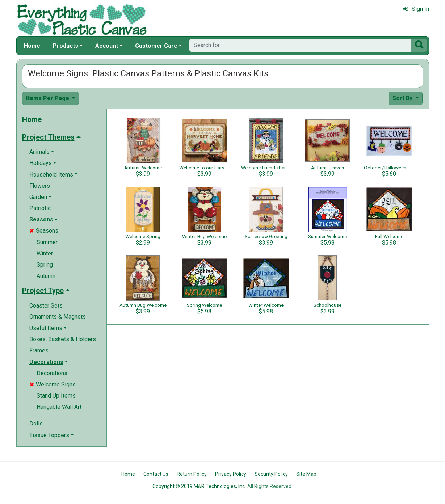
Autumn (46, 276)
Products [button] (66, 46)
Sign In (416, 9)
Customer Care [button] (156, 46)
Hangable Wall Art (59, 407)
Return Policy (192, 474)
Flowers (40, 186)
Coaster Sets (46, 306)
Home (32, 46)
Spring (45, 265)
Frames (39, 350)
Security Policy (271, 474)
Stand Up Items (56, 396)
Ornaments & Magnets (58, 317)
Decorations (52, 373)
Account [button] (107, 46)
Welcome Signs (53, 384)
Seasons (44, 231)
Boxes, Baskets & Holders (63, 339)
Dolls (36, 423)
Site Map (306, 474)
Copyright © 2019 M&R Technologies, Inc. (199, 486)
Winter (45, 253)
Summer (47, 242)
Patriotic (40, 208)
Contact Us (156, 474)
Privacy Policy (231, 474)
